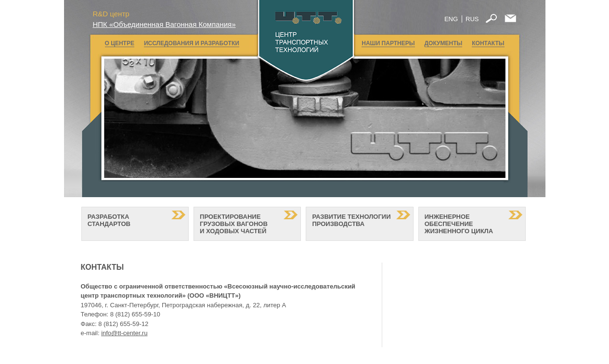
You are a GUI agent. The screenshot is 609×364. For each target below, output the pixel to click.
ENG (451, 19)
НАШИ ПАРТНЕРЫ (388, 43)
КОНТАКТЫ (488, 43)
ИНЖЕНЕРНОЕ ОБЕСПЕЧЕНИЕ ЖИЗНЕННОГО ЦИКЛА (459, 224)
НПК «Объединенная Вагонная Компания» (164, 24)
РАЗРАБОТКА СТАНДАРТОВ (109, 224)
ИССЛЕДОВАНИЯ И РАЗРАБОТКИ (192, 43)
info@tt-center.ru (124, 333)
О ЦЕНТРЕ (120, 43)
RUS (472, 19)
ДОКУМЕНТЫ (444, 43)
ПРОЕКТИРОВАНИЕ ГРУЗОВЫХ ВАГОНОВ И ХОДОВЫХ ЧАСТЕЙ (234, 224)
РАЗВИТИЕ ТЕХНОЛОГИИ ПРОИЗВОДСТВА (351, 224)
